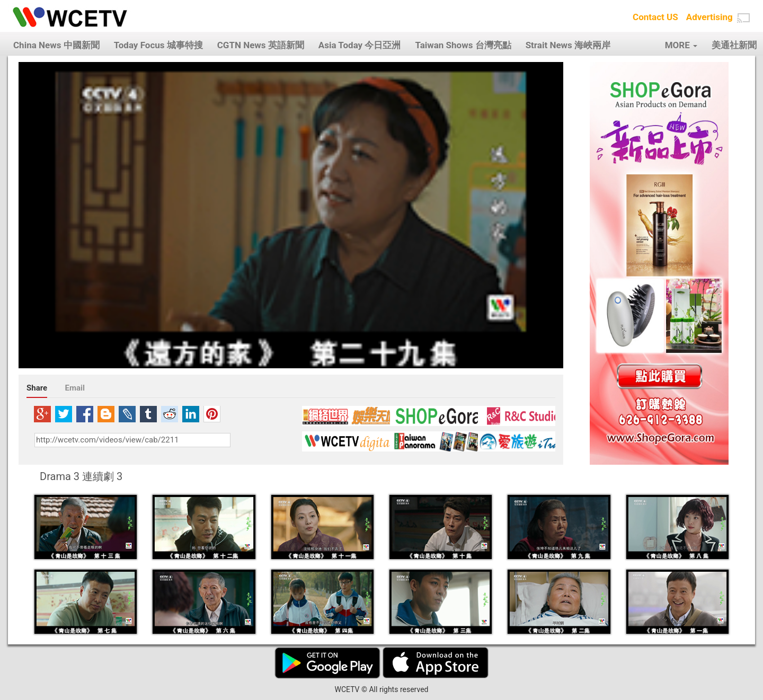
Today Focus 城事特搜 (158, 45)
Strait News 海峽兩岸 (568, 45)
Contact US (655, 17)
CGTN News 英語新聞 (261, 45)
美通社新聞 (734, 45)
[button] (743, 18)
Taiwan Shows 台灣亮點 (463, 45)
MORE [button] (681, 45)
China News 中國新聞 (56, 45)
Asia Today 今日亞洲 (360, 45)
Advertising (709, 17)
